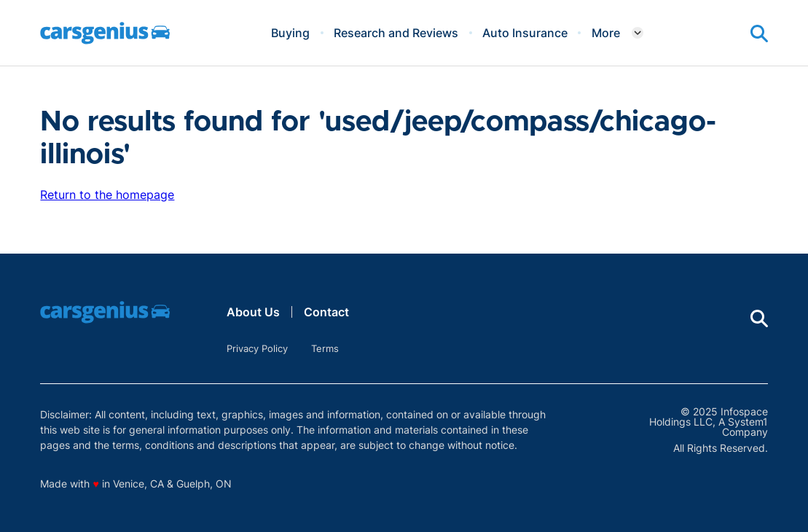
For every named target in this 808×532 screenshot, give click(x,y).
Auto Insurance (525, 33)
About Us (253, 312)
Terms (325, 348)
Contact (326, 312)
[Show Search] (759, 34)
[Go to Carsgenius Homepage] (105, 33)
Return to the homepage (107, 195)
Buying (290, 33)
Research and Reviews (396, 33)
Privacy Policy (257, 348)
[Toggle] (638, 33)
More (606, 33)
